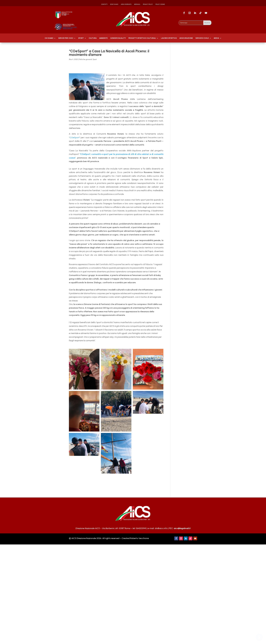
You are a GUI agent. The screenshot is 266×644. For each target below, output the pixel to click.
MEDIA (216, 38)
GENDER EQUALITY (118, 38)
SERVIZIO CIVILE (202, 38)
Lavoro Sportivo (169, 38)
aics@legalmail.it (182, 528)
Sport (81, 38)
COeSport (75, 138)
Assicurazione (186, 38)
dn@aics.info (161, 528)
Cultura (93, 38)
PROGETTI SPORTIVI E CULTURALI (142, 38)
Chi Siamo (49, 38)
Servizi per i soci (66, 38)
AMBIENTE (103, 38)
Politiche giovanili (85, 59)
